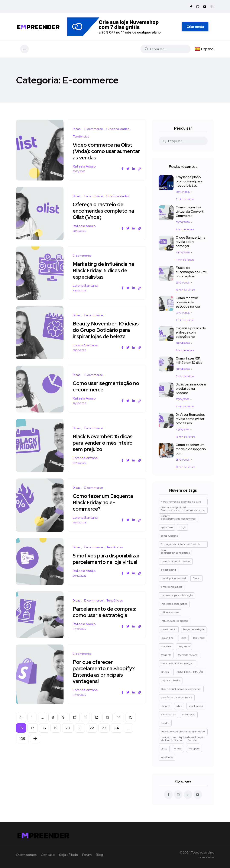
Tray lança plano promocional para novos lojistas (189, 181)
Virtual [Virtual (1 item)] (178, 749)
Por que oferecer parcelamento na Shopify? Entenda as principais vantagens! (105, 678)
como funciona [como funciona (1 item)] (169, 536)
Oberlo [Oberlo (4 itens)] (165, 672)
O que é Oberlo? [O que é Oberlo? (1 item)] (171, 680)
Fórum (87, 855)
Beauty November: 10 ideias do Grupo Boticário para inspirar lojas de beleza (107, 330)
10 (74, 724)
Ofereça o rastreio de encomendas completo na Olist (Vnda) (105, 211)
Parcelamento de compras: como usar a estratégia (106, 618)
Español (205, 49)
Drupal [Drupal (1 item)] (196, 578)
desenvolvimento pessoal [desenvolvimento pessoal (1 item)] (176, 561)
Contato (48, 855)
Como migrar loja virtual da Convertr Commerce (190, 212)
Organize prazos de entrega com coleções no (191, 333)
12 (96, 724)
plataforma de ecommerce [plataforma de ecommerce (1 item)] (177, 698)
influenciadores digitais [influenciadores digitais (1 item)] (174, 621)
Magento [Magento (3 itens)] (166, 655)
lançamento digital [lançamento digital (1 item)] (194, 629)
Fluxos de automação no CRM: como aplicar (191, 272)
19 (56, 734)
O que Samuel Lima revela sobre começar (190, 242)
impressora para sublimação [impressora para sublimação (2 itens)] (177, 595)
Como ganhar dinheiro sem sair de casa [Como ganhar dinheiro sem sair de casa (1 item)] (181, 545)
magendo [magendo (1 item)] (184, 646)
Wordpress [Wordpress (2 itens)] (167, 757)
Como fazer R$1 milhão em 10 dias (189, 361)
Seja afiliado (69, 855)
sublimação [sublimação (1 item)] (189, 715)
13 (108, 724)
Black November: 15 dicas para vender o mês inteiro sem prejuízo (104, 443)
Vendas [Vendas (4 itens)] (193, 740)
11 (85, 724)
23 (104, 734)
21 (80, 734)
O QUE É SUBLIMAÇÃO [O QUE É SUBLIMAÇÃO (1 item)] (189, 672)
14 (119, 724)
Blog (99, 855)
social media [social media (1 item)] (196, 706)
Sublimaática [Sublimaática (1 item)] (168, 715)
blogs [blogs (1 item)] (182, 527)
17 (33, 734)
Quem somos (26, 855)
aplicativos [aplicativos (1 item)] (167, 527)
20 (68, 734)
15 (131, 724)
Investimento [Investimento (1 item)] (169, 629)
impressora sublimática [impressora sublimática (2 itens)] (174, 604)
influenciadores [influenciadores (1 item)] (170, 612)
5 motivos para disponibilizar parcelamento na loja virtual (107, 562)
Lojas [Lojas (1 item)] (183, 638)
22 (92, 734)
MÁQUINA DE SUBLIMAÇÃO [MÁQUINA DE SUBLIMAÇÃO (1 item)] (177, 663)
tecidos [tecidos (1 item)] (165, 723)
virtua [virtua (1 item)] (164, 749)
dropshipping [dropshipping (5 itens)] (168, 570)
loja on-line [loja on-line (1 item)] (167, 638)
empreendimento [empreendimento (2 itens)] (171, 587)
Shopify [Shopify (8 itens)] (165, 706)
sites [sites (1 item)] (179, 706)
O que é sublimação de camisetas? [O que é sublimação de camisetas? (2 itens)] (181, 689)
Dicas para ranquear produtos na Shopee (191, 389)
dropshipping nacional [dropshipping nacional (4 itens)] (173, 578)
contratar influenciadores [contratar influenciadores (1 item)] (175, 553)
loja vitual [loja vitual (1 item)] (166, 646)
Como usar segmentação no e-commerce (104, 386)
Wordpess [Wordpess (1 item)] (194, 749)
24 (117, 734)
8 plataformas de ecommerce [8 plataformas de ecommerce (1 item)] (178, 519)
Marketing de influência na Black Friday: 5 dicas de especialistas (105, 270)
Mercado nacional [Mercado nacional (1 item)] (188, 655)
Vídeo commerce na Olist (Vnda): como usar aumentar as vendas (104, 151)
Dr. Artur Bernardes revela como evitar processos (190, 419)
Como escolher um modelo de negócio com (191, 449)
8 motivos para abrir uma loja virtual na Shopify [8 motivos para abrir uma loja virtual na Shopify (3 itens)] (183, 511)
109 (22, 745)
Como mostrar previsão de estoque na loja (188, 302)
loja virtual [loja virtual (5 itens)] (199, 638)
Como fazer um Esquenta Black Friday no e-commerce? (105, 502)
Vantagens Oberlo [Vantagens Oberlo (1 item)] (171, 740)
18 (44, 734)
